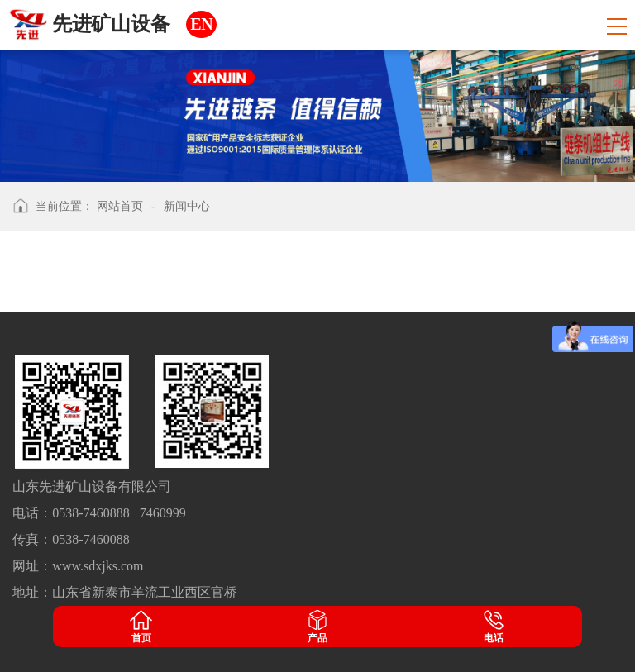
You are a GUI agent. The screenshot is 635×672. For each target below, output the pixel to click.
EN (201, 24)
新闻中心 (187, 206)
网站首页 (120, 206)
